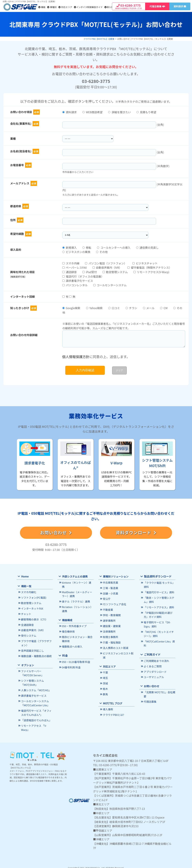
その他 (102, 252)
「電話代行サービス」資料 (158, 592)
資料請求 (70, 112)
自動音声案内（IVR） (107, 267)
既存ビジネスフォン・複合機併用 (77, 634)
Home (25, 576)
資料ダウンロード (136, 532)
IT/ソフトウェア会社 (114, 604)
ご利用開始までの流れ (156, 659)
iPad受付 (90, 272)
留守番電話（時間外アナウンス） (149, 267)
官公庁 (106, 598)
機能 (42, 7)
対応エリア (65, 7)
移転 (87, 248)
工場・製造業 (110, 588)
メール (149, 308)
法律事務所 (109, 630)
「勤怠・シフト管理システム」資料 (158, 599)
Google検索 (71, 308)
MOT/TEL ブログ (112, 700)
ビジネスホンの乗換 (76, 252)
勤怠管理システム (115, 272)
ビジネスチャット (145, 263)
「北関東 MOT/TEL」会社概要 (159, 691)
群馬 (105, 692)
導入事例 (110, 7)
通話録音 (70, 272)
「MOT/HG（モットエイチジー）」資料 (159, 632)
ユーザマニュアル (153, 674)
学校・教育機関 (111, 614)
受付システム (28, 635)
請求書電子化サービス (78, 281)
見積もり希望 (146, 112)
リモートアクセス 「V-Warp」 (33, 724)
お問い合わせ (56, 532)
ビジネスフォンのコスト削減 (117, 653)
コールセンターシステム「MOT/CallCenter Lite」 (35, 700)
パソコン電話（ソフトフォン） (106, 263)
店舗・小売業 (110, 593)
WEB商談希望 (93, 112)
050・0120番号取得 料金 (75, 656)
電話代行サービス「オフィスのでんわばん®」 (36, 710)
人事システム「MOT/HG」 (35, 688)
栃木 (105, 686)
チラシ (131, 308)
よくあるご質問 (152, 664)
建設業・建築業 (111, 625)
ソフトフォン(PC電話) (33, 598)
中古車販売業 (110, 583)
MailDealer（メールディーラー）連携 (78, 590)
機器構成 (67, 615)
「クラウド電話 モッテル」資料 (159, 585)
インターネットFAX (32, 608)
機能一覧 (26, 586)
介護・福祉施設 (111, 641)
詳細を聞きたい (119, 112)
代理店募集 (150, 699)
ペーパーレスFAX (75, 267)
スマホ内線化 (28, 592)
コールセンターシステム (110, 285)
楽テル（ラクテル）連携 (75, 597)
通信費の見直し (147, 248)
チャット (26, 613)
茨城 (105, 681)
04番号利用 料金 (71, 662)
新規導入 (70, 248)
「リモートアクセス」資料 (158, 607)
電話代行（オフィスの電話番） (83, 276)
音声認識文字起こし (32, 649)
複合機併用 (68, 627)
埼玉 (105, 676)
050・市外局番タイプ (74, 621)
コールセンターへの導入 (114, 248)
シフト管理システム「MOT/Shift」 (32, 681)
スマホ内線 (71, 263)
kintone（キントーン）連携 (77, 583)
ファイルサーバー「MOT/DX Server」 (36, 671)
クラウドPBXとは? (113, 712)
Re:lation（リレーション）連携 (77, 604)
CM (164, 308)
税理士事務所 (110, 636)
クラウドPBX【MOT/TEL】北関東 (99, 39)
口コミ (114, 308)
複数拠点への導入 (72, 641)
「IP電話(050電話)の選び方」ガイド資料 (159, 614)
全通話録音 (27, 624)
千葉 (105, 670)
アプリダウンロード (155, 669)
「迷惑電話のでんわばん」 (36, 717)
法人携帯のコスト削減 (115, 646)
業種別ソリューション (115, 576)
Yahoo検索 (94, 308)
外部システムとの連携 (74, 576)
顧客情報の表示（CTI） (34, 619)
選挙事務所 (109, 620)
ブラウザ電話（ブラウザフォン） (36, 642)
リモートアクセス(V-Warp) (151, 272)
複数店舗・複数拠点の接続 (36, 654)
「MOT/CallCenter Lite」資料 (159, 641)
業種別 (52, 7)
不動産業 (108, 609)
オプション (27, 663)
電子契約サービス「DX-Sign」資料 (157, 623)
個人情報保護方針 (76, 357)
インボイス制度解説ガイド (88, 7)
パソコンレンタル (75, 285)
